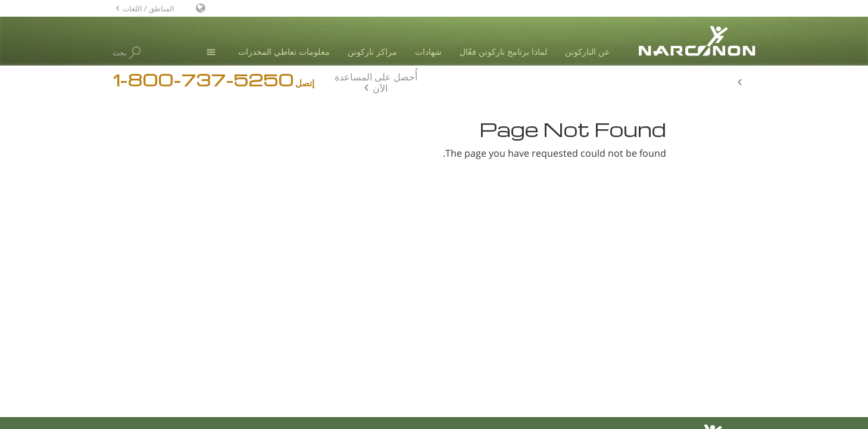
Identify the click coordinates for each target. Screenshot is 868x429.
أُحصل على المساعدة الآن (376, 81)
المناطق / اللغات (148, 8)
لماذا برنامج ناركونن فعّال (503, 52)
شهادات (428, 52)
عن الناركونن (587, 52)
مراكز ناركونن (372, 52)
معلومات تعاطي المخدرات (284, 52)
